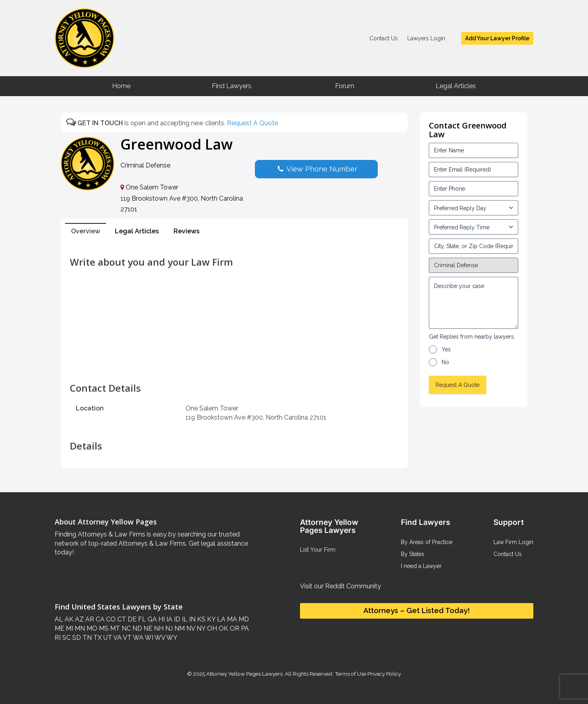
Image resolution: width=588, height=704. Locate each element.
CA (99, 619)
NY (200, 628)
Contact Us (384, 38)
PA (244, 628)
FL (141, 619)
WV (159, 638)
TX (97, 638)
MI (69, 628)
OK (223, 628)
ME (59, 628)
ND (136, 628)
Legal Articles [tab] (137, 231)
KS (200, 619)
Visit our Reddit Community (340, 586)
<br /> (234, 365)
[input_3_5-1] (474, 208)
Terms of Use (350, 674)
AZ (79, 619)
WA (138, 638)
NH (158, 628)
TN (86, 638)
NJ (168, 628)
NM (179, 628)
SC (66, 638)
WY (171, 638)
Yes (446, 349)
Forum (345, 86)
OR (234, 628)
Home (121, 86)
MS (103, 628)
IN (191, 619)
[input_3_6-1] (474, 227)
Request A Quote (253, 123)
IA (169, 619)
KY (210, 619)
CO (110, 619)
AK (68, 619)
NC (125, 628)
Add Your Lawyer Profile (497, 38)
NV (190, 628)
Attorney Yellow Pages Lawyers (244, 674)
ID (176, 619)
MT (114, 628)
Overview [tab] (86, 231)
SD (76, 638)
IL (184, 619)
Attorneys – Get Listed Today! (417, 610)
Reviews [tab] (186, 231)
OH (211, 628)
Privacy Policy (384, 674)
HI (161, 619)
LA (220, 619)
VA (117, 638)
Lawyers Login (426, 38)
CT (121, 619)
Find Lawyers (232, 86)
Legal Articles (456, 86)
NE (147, 628)
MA (231, 619)
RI (58, 638)
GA (151, 619)
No (445, 362)
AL (59, 619)
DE (131, 619)
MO (91, 628)
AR (89, 619)
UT (107, 638)
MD (243, 619)
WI (148, 638)
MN (79, 628)
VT (127, 638)
